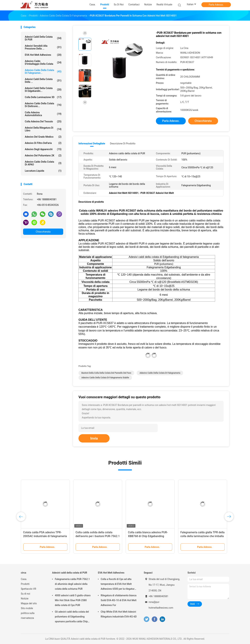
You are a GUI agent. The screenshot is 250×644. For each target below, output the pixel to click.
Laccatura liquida (43, 171)
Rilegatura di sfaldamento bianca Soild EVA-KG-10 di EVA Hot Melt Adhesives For (119, 600)
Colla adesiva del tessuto (43, 121)
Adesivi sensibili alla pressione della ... (43, 47)
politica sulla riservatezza (28, 616)
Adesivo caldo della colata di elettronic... (43, 105)
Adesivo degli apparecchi (43, 149)
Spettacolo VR (28, 589)
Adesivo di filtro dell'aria (43, 143)
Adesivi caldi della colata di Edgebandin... (43, 90)
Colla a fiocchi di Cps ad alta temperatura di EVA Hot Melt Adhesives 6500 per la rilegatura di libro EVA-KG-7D (118, 584)
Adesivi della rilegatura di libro (43, 129)
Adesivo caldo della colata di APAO (43, 163)
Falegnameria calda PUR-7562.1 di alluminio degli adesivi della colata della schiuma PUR (72, 584)
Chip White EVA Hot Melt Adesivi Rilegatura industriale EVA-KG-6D (119, 614)
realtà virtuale (164, 5)
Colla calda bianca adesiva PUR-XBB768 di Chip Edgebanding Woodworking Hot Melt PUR (148, 536)
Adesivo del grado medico (43, 137)
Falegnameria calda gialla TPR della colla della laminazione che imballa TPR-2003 (202, 536)
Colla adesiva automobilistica (43, 114)
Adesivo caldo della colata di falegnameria (160, 373)
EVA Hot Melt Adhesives (43, 55)
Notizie (25, 599)
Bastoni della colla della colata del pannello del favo (106, 373)
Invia (94, 438)
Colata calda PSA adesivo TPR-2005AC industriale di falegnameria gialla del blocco (45, 536)
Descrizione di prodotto (123, 144)
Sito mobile (27, 608)
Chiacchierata (43, 232)
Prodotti (25, 584)
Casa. (24, 579)
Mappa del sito (29, 603)
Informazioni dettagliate (92, 144)
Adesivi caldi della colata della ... (43, 81)
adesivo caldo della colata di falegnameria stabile (105, 378)
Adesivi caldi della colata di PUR (43, 38)
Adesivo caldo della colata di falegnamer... (43, 71)
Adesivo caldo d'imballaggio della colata (43, 62)
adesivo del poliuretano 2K (43, 155)
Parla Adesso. (216, 5)
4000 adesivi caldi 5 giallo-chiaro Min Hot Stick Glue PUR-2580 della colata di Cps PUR (73, 600)
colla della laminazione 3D (43, 97)
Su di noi (25, 594)
